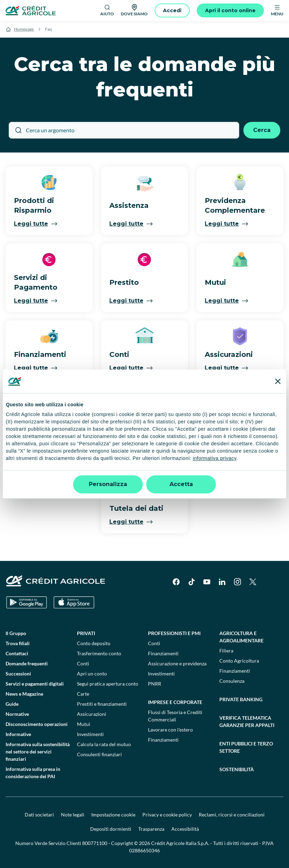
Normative (17, 714)
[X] (253, 582)
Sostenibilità (237, 769)
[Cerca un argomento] (124, 130)
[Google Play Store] (27, 603)
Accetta (181, 484)
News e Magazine (24, 694)
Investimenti (90, 734)
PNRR (155, 684)
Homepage (24, 29)
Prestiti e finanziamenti (102, 704)
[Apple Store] (74, 603)
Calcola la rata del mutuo (104, 744)
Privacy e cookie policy (167, 815)
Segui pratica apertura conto (108, 684)
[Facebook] (176, 582)
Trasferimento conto (99, 653)
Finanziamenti (163, 653)
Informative (18, 734)
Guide (12, 704)
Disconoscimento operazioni (37, 724)
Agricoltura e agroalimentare (241, 637)
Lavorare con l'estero (170, 730)
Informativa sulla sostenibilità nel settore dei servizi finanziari (38, 752)
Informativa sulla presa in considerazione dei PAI (33, 773)
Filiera (226, 651)
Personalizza (108, 484)
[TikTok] (192, 582)
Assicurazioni (92, 714)
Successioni (18, 674)
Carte (83, 694)
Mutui (84, 724)
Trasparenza (151, 829)
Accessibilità (185, 829)
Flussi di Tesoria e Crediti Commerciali (175, 716)
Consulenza (232, 681)
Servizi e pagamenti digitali (35, 684)
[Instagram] (237, 582)
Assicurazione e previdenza (177, 663)
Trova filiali (18, 643)
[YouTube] (207, 582)
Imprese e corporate (175, 702)
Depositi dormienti (111, 829)
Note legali (73, 815)
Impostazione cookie (113, 815)
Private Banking (241, 699)
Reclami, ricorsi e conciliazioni (232, 815)
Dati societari (39, 815)
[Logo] (31, 10)
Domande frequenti (27, 663)
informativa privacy (215, 459)
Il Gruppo (16, 633)
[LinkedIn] (222, 582)
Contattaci (17, 653)
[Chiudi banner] (278, 381)
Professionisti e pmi (174, 633)
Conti (83, 663)
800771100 (95, 843)
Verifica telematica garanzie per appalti (247, 721)
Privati (86, 633)
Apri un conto (92, 674)
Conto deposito (94, 643)
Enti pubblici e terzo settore (246, 747)
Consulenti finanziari (99, 754)
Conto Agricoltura (239, 661)
